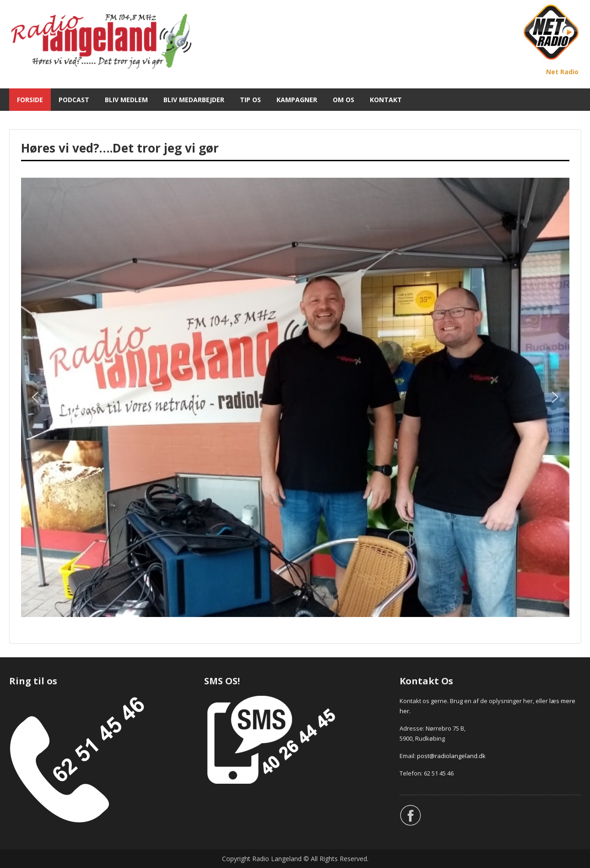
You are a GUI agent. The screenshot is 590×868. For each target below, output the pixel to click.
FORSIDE (30, 100)
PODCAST (74, 100)
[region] (295, 397)
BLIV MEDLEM (126, 100)
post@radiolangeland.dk (451, 756)
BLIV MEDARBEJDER (194, 100)
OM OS (344, 100)
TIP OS (250, 100)
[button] (35, 397)
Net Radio (562, 72)
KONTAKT (386, 100)
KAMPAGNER (297, 100)
